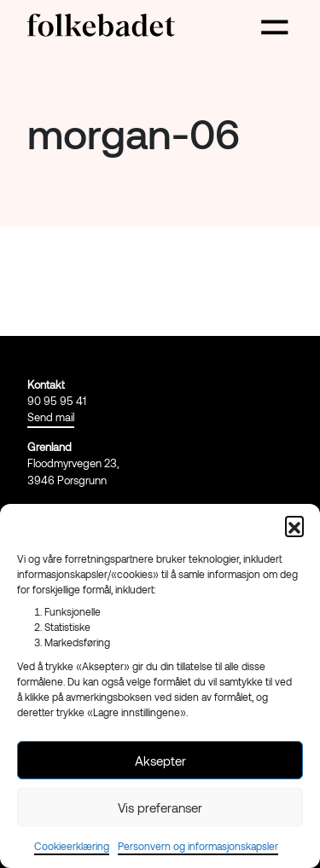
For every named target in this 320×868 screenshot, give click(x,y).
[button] (294, 525)
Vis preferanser (160, 807)
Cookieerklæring (72, 846)
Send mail (51, 417)
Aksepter (160, 761)
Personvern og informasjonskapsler (198, 846)
